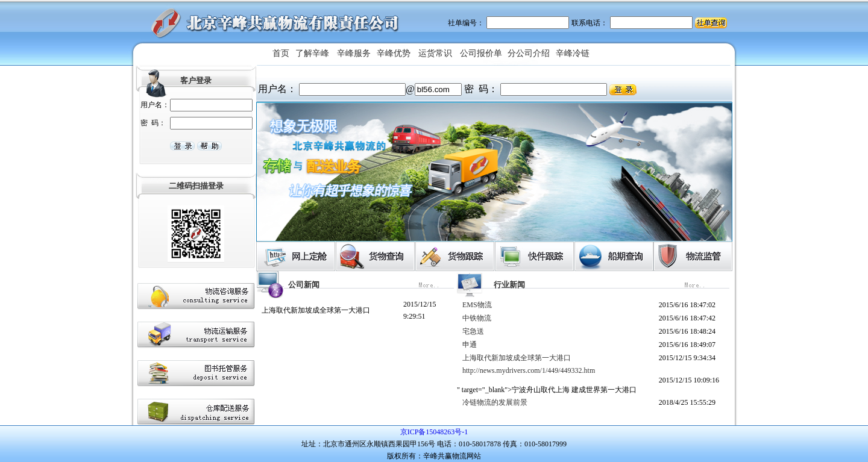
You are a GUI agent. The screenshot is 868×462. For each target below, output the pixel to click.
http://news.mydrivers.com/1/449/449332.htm (529, 370)
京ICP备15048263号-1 (434, 432)
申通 (470, 345)
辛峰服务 (354, 53)
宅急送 (473, 331)
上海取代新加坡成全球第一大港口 (316, 310)
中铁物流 (477, 318)
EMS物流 (477, 305)
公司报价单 (481, 53)
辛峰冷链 (573, 53)
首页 (281, 53)
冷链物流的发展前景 (495, 402)
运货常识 (435, 53)
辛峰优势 (394, 53)
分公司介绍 (529, 53)
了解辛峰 (312, 53)
